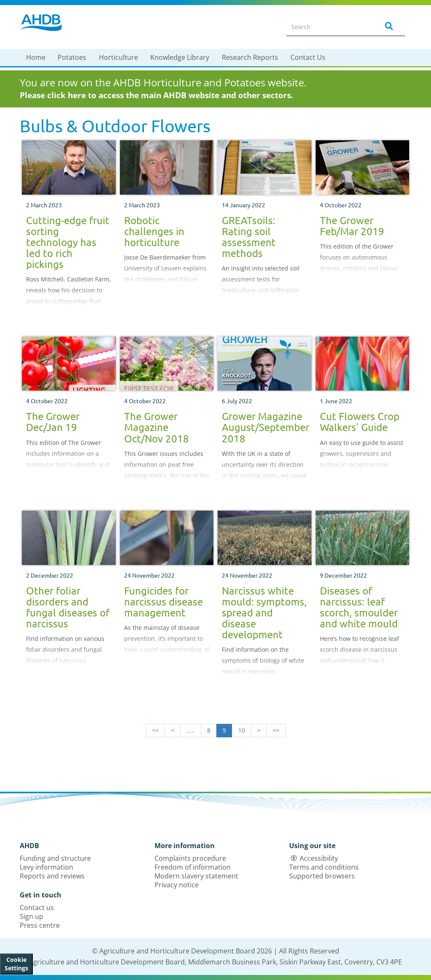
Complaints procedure (190, 858)
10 (242, 730)
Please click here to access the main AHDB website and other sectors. (156, 95)
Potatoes (72, 57)
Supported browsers (322, 876)
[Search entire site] (327, 27)
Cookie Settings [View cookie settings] (16, 964)
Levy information (47, 867)
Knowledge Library (180, 57)
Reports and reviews (52, 876)
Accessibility (319, 858)
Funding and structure (55, 858)
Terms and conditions (324, 867)
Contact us (37, 908)
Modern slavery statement (196, 876)
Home (36, 57)
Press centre (40, 925)
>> (276, 730)
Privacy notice (177, 885)
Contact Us (308, 57)
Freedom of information (193, 867)
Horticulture (118, 57)
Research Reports (250, 57)
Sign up (32, 916)
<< (155, 730)
